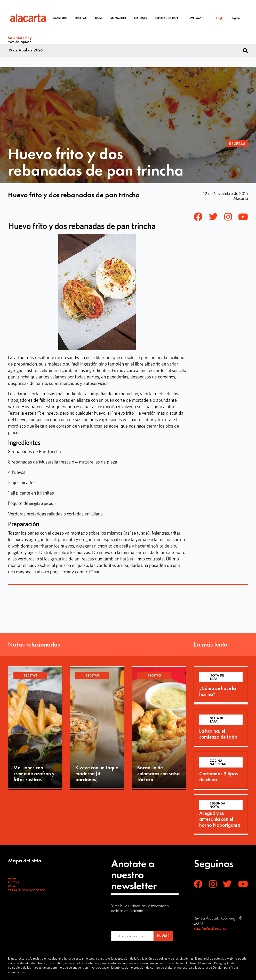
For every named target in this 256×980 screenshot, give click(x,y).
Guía (99, 18)
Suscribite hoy (20, 38)
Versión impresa (20, 42)
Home (12, 878)
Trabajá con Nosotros (27, 890)
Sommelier (118, 18)
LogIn (220, 18)
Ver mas (194, 18)
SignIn (236, 18)
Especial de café (167, 18)
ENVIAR (163, 936)
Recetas (81, 18)
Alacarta (241, 198)
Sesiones (141, 18)
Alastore (60, 18)
